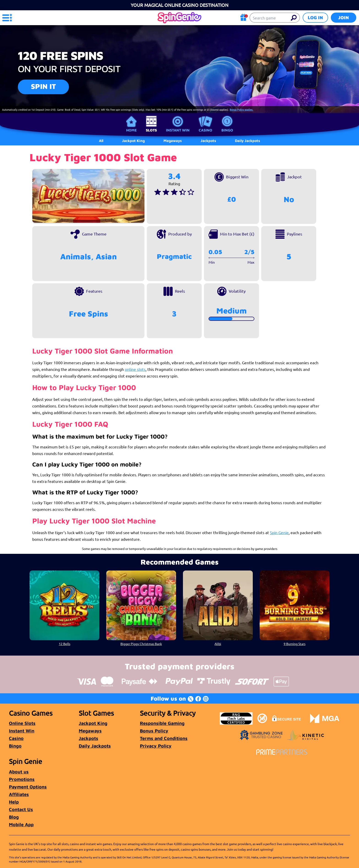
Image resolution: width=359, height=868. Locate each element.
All (101, 141)
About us (19, 772)
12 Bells (65, 644)
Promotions (22, 779)
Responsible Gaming (162, 723)
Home (131, 130)
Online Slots (22, 723)
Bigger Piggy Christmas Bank (141, 644)
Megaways (90, 731)
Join (344, 17)
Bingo (227, 130)
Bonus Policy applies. (241, 110)
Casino (205, 130)
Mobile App (21, 824)
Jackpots (88, 738)
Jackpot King (93, 723)
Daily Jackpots (95, 746)
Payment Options (28, 787)
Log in (315, 17)
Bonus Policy (154, 731)
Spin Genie (279, 532)
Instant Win (178, 130)
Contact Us (21, 809)
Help (14, 802)
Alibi (218, 644)
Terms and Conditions (164, 738)
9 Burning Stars (295, 644)
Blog (14, 817)
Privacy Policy (156, 746)
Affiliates (19, 794)
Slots (151, 130)
